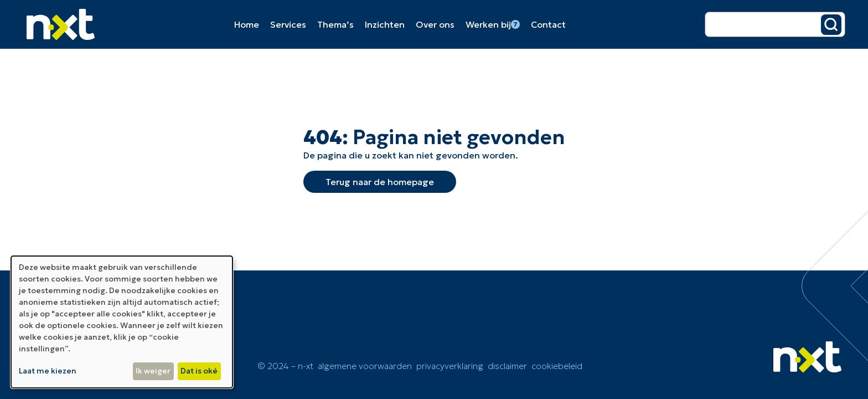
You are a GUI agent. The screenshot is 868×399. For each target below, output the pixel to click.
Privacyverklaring (450, 366)
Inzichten (385, 24)
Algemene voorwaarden (365, 366)
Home (247, 24)
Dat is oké (199, 371)
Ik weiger (153, 371)
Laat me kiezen (48, 371)
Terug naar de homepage (380, 182)
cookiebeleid (557, 366)
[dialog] (122, 322)
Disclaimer (507, 366)
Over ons (435, 24)
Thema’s (335, 24)
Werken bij (493, 24)
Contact (548, 24)
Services (288, 24)
